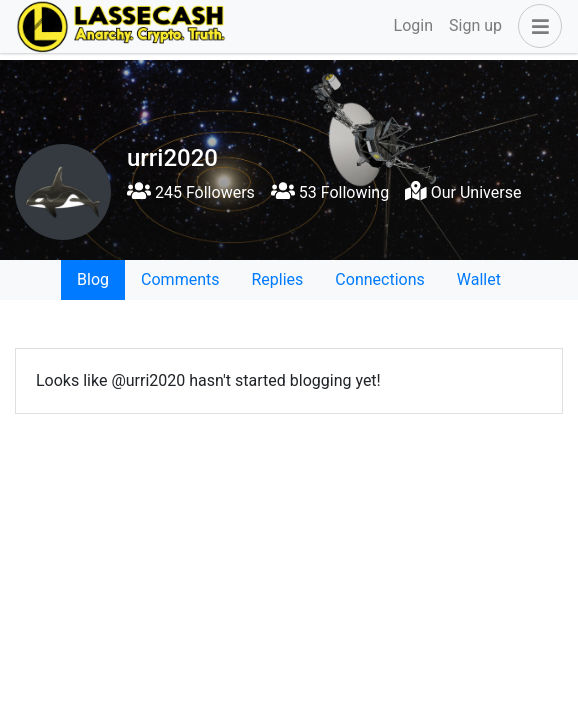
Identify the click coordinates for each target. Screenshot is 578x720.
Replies (277, 279)
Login (413, 25)
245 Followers (191, 192)
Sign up (475, 25)
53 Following (330, 192)
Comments (180, 279)
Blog (93, 279)
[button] (536, 26)
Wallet (479, 279)
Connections (379, 279)
